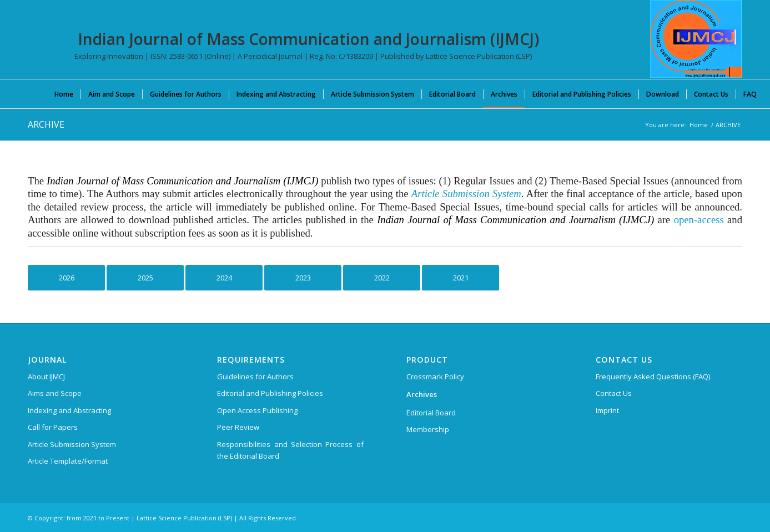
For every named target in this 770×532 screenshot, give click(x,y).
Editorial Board (431, 413)
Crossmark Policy (435, 377)
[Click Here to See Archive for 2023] (303, 278)
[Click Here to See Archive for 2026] (66, 278)
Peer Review (238, 427)
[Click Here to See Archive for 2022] (382, 278)
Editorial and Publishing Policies (270, 393)
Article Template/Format (68, 461)
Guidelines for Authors (255, 377)
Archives (422, 394)
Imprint (607, 410)
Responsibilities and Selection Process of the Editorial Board (290, 450)
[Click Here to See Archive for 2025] (145, 278)
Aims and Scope (55, 393)
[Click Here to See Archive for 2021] (461, 278)
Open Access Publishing (257, 410)
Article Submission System (72, 444)
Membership (428, 429)
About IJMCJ (46, 377)
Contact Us (614, 393)
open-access (699, 220)
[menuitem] (64, 94)
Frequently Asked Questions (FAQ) (653, 377)
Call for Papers (53, 427)
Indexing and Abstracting (69, 410)
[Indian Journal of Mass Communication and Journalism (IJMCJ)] (696, 39)
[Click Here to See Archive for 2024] (224, 278)
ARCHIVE (46, 124)
